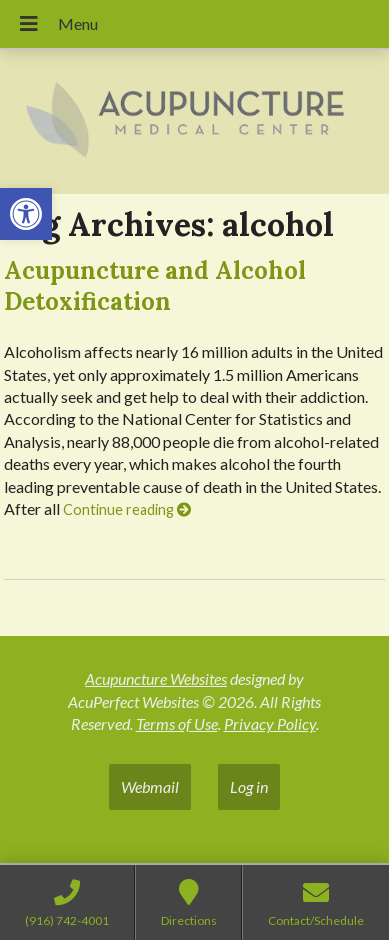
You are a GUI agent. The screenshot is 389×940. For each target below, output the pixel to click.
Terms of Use (177, 723)
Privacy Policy (270, 723)
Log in (249, 786)
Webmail (150, 786)
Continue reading (127, 509)
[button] (26, 214)
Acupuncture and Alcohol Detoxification (155, 286)
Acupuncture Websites (156, 678)
